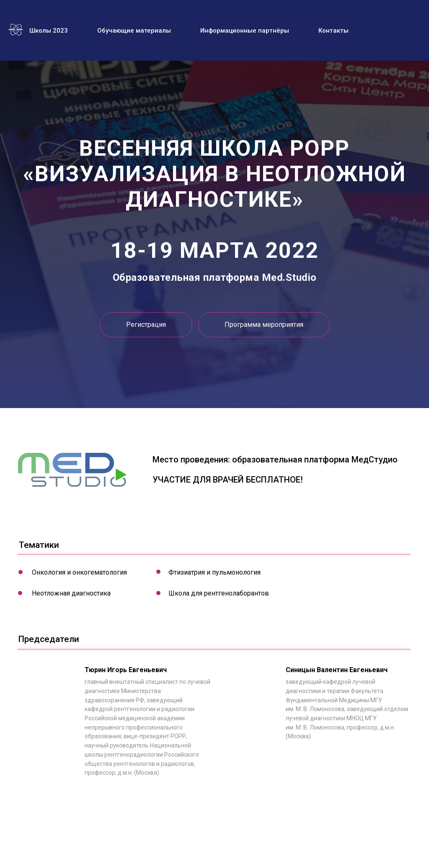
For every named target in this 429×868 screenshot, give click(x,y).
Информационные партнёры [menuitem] (245, 31)
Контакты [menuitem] (333, 31)
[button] (264, 325)
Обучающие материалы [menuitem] (134, 31)
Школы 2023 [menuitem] (49, 31)
